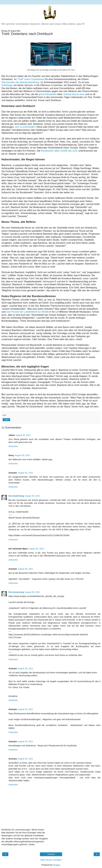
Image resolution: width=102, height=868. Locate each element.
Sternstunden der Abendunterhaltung (21, 82)
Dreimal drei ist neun (74, 94)
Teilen (6, 420)
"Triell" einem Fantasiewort (31, 79)
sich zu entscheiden (25, 127)
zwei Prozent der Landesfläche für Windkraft (29, 312)
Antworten (13, 446)
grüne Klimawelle (47, 94)
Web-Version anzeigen (51, 860)
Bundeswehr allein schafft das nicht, (60, 151)
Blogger (57, 865)
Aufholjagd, (8, 85)
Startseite (51, 854)
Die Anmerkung (16, 496)
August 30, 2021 (23, 435)
